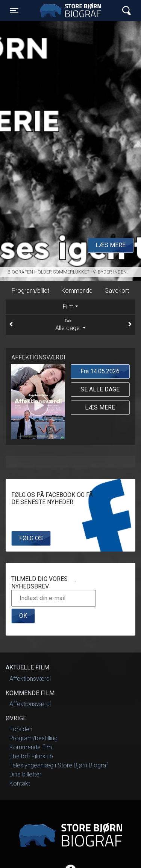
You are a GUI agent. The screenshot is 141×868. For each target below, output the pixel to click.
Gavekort (117, 291)
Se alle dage (100, 389)
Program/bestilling (33, 738)
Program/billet (30, 291)
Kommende (77, 291)
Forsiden (21, 729)
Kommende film (31, 747)
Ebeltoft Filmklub (31, 756)
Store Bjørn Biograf (72, 11)
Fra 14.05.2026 (100, 371)
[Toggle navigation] (14, 11)
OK (23, 616)
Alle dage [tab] (70, 325)
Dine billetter (25, 774)
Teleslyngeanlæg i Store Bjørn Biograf (59, 765)
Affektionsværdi (30, 679)
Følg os (31, 538)
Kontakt (20, 783)
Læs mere (111, 245)
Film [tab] (68, 306)
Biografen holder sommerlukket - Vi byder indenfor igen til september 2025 (74, 272)
